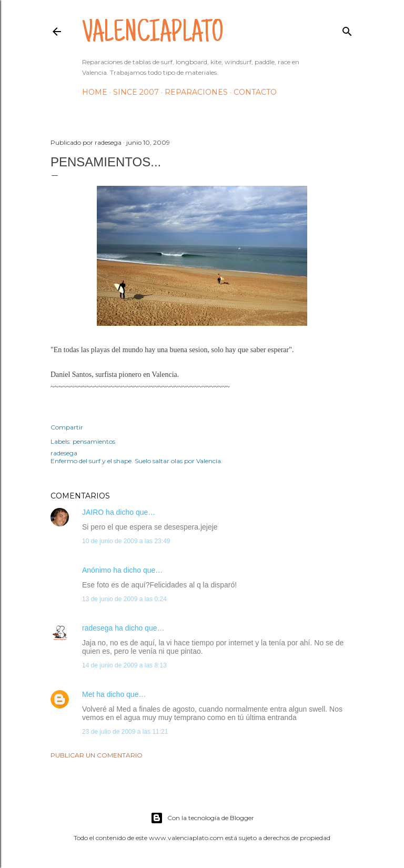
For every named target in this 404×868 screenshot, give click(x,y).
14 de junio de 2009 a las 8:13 (124, 665)
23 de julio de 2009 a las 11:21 (125, 732)
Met (88, 694)
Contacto (255, 92)
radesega (97, 628)
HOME (95, 92)
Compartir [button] (67, 427)
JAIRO (93, 512)
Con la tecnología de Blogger (202, 818)
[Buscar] (347, 29)
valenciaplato (153, 35)
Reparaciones (196, 92)
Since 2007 (136, 92)
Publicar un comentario (97, 755)
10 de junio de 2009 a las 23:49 (126, 541)
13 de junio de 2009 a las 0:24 (124, 599)
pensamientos (94, 441)
